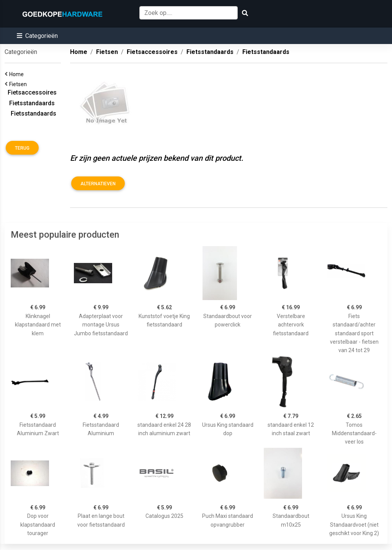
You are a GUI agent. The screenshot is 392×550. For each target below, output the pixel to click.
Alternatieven (98, 184)
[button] (37, 36)
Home (18, 74)
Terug (22, 148)
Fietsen (19, 84)
